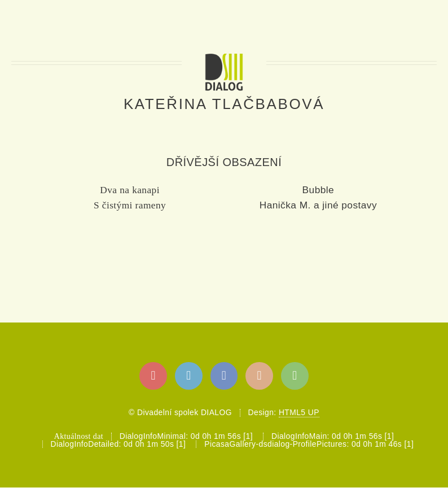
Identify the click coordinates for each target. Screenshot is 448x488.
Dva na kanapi (130, 190)
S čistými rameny (130, 205)
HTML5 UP (299, 412)
